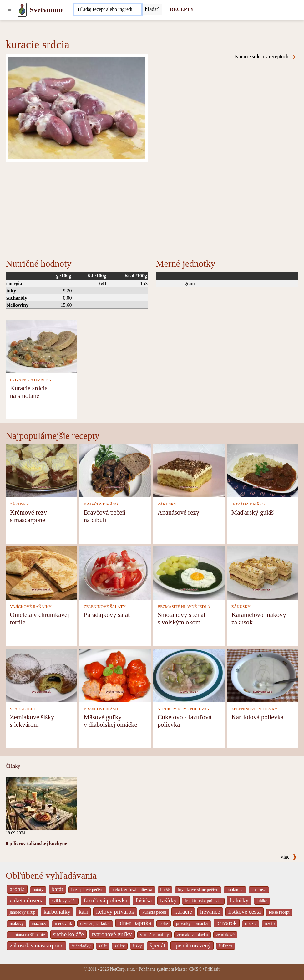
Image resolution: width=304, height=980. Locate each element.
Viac (288, 857)
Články (13, 766)
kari (83, 912)
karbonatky (57, 912)
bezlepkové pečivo (87, 890)
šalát (103, 946)
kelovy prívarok (115, 912)
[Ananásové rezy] (189, 470)
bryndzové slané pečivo (198, 890)
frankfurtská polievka (203, 901)
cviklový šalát (64, 901)
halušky (239, 900)
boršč (165, 890)
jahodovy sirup (23, 912)
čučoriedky (81, 946)
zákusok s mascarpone (37, 945)
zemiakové (225, 935)
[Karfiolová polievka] (263, 675)
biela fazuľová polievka (132, 890)
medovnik (63, 924)
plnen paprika (135, 923)
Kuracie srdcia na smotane (29, 392)
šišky (137, 946)
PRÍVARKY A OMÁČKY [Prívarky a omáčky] (31, 380)
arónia (17, 889)
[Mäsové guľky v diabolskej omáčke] (115, 675)
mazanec (39, 924)
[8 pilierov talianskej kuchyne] (41, 803)
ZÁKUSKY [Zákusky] (20, 504)
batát (57, 889)
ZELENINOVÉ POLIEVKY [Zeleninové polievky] (255, 709)
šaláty (120, 946)
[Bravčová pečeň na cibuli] (115, 470)
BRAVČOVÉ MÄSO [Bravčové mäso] (101, 504)
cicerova (259, 890)
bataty (38, 890)
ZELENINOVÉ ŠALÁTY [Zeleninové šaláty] (105, 607)
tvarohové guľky (112, 934)
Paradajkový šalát (107, 615)
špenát (157, 945)
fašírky (168, 900)
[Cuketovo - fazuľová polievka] (189, 675)
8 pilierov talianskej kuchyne (36, 843)
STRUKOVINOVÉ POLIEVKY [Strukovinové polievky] (184, 709)
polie (164, 924)
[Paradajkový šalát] (115, 572)
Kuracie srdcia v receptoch (266, 57)
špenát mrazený (192, 945)
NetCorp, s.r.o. (122, 969)
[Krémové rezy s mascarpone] (41, 470)
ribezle (251, 924)
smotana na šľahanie (27, 935)
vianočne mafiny (155, 935)
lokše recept (279, 912)
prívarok (227, 923)
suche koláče (69, 934)
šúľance (226, 946)
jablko (262, 901)
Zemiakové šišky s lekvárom (32, 721)
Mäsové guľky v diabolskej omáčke (111, 721)
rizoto (270, 924)
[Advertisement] (152, 209)
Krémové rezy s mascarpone (28, 516)
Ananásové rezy (178, 512)
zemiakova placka (193, 935)
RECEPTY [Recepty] (182, 9)
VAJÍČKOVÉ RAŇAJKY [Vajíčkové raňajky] (31, 607)
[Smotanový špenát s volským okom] (189, 572)
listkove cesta (245, 912)
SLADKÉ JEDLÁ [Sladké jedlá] (25, 709)
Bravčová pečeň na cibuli (105, 516)
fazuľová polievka (106, 900)
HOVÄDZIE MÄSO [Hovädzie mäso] (248, 504)
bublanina (235, 890)
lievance (210, 912)
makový (17, 924)
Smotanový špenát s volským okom (182, 618)
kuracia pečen (154, 912)
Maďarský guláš (253, 512)
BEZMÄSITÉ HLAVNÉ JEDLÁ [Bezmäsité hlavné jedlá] (184, 607)
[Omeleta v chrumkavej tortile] (41, 572)
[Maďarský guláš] (263, 470)
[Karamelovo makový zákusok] (263, 572)
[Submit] (152, 9)
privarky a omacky (192, 924)
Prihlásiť (213, 969)
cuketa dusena (27, 900)
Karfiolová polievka (258, 717)
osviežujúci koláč (95, 924)
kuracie (183, 912)
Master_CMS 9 (188, 969)
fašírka (144, 900)
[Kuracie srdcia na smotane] (41, 346)
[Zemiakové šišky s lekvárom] (41, 675)
